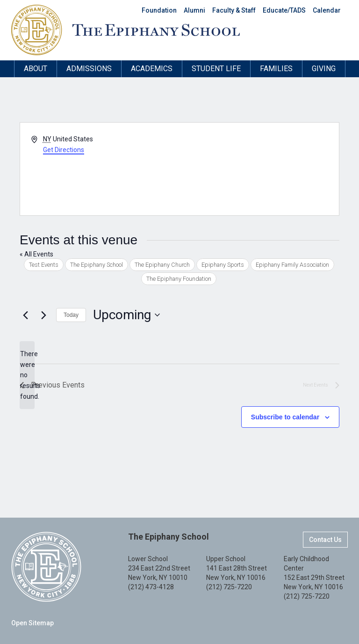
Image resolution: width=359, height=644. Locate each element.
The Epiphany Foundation (179, 279)
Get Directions (64, 150)
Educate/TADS (284, 10)
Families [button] (276, 69)
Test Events (44, 265)
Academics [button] (152, 69)
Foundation (159, 10)
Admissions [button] (89, 69)
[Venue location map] (258, 169)
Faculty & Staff (234, 10)
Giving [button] (324, 69)
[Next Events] (43, 315)
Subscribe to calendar (285, 417)
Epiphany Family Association (292, 265)
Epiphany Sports (223, 265)
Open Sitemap (32, 623)
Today (71, 315)
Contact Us (325, 540)
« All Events (36, 254)
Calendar (327, 10)
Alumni (194, 10)
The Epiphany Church (162, 265)
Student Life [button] (216, 69)
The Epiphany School (97, 265)
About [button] (36, 69)
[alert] (27, 375)
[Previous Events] (25, 315)
